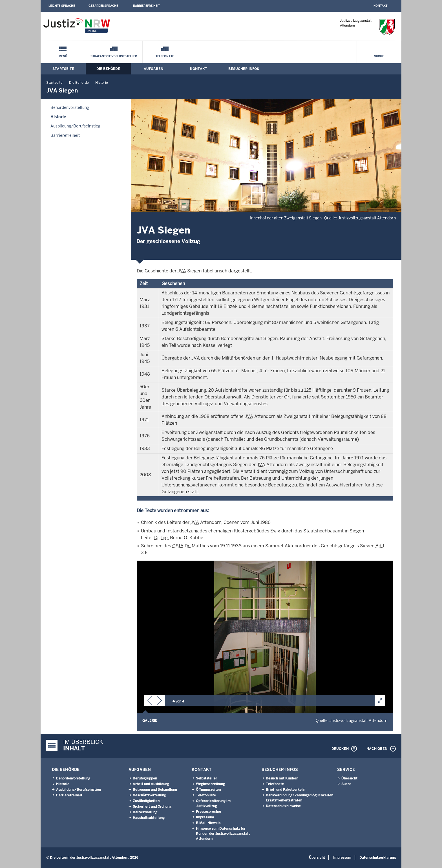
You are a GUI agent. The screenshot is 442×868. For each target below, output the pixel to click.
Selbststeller (206, 778)
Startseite (63, 69)
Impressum (205, 817)
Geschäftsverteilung (149, 795)
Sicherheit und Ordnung (152, 807)
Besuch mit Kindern (282, 778)
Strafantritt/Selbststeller (114, 56)
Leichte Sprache (62, 6)
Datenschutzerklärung (378, 858)
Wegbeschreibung (210, 784)
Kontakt (380, 6)
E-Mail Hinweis (208, 823)
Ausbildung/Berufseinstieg (75, 126)
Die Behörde (108, 69)
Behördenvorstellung (70, 107)
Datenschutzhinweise (283, 806)
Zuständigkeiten (146, 801)
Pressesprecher (209, 812)
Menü (63, 56)
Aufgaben (153, 69)
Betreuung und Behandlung (155, 790)
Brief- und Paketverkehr (285, 790)
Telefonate (165, 56)
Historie (102, 83)
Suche (379, 56)
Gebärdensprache (103, 6)
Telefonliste (206, 795)
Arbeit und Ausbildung (151, 784)
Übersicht (349, 778)
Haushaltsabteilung (149, 818)
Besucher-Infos (244, 69)
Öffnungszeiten (208, 790)
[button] (150, 702)
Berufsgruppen (145, 778)
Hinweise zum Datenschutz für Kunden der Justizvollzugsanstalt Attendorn (223, 834)
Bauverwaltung (145, 812)
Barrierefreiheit (146, 6)
